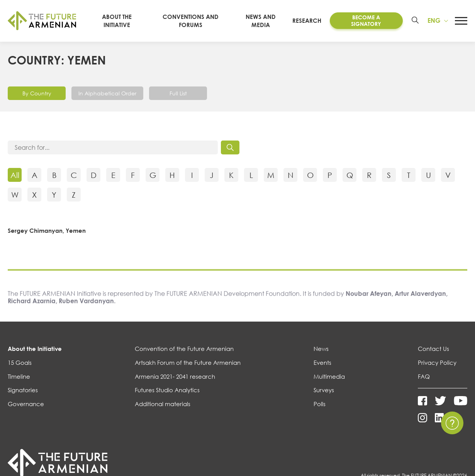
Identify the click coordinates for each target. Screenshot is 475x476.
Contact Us (433, 349)
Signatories (23, 390)
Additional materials (163, 404)
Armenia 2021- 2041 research (175, 376)
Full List (178, 93)
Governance (26, 404)
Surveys (324, 390)
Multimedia (329, 376)
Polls (320, 404)
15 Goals (20, 363)
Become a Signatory (366, 20)
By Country (37, 93)
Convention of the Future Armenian (184, 349)
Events (322, 363)
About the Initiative (35, 349)
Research (308, 20)
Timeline (19, 376)
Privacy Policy (437, 363)
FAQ (424, 376)
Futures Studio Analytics (167, 390)
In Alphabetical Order (107, 93)
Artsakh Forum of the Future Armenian (188, 363)
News (321, 349)
